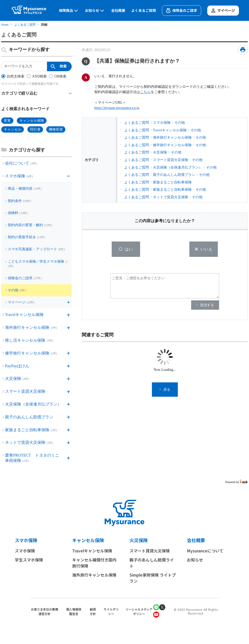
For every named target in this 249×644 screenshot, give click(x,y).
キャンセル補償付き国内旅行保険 (94, 563)
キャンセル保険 (88, 540)
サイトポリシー (111, 611)
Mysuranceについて (205, 551)
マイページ (223, 11)
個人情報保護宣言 (74, 611)
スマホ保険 (26, 540)
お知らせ (95, 11)
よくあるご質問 (144, 10)
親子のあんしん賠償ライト (152, 563)
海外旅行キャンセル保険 (94, 575)
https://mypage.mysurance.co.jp (117, 108)
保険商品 (69, 11)
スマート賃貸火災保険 (150, 551)
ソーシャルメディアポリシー (139, 611)
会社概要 (118, 10)
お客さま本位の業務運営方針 (45, 611)
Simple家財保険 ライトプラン (153, 578)
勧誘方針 (93, 611)
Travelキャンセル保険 (92, 551)
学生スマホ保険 (29, 560)
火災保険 (139, 540)
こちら (145, 92)
